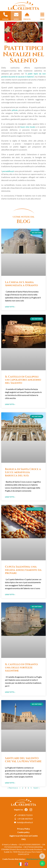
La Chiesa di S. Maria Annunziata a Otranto (21, 284)
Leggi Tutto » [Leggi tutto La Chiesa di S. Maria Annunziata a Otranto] (10, 307)
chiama (5, 19)
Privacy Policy (24, 829)
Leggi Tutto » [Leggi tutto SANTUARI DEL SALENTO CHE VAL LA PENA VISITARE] (10, 783)
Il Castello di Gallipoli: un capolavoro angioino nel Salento (23, 380)
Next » (37, 788)
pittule (15, 110)
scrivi (16, 19)
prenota (27, 19)
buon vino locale (28, 127)
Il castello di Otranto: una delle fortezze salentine (21, 667)
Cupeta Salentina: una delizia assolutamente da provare (23, 570)
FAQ (24, 839)
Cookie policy (23, 832)
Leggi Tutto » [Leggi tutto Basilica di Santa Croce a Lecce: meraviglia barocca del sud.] (10, 497)
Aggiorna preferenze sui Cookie (24, 836)
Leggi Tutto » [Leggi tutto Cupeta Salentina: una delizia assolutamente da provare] (10, 595)
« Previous (12, 788)
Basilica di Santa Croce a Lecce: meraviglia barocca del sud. (23, 472)
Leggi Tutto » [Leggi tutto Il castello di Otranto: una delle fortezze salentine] (10, 692)
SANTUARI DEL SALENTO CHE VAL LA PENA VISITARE (23, 760)
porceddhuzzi (8, 171)
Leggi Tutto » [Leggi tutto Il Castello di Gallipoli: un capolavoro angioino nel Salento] (10, 404)
